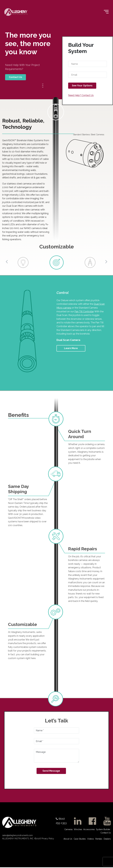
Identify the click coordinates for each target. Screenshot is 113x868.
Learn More (71, 348)
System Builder (103, 829)
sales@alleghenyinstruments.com (17, 836)
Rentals (99, 839)
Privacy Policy (47, 839)
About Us (68, 839)
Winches (78, 829)
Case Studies (80, 839)
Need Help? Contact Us (81, 95)
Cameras (69, 829)
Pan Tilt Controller (84, 312)
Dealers (107, 839)
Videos (91, 839)
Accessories (89, 829)
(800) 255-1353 (61, 821)
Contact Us (16, 77)
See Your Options (82, 86)
